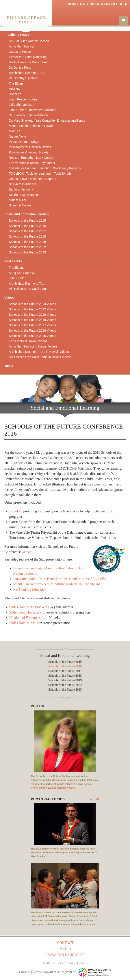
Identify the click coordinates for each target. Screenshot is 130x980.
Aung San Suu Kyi (21, 46)
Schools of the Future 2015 (27, 221)
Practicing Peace (17, 35)
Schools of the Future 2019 (27, 242)
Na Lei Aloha (18, 136)
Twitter (121, 4)
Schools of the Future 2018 (27, 236)
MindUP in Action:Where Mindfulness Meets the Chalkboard (57, 584)
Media (9, 366)
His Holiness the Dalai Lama (28, 62)
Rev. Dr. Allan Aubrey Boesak (29, 41)
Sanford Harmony (21, 189)
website (27, 552)
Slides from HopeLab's (25, 612)
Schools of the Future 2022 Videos (32, 309)
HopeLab (15, 94)
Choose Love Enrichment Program (32, 179)
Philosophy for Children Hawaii (30, 147)
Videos (9, 298)
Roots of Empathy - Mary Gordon (31, 158)
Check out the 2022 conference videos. (53, 788)
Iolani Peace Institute (23, 99)
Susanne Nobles (20, 205)
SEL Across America (23, 184)
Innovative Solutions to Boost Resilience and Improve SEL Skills (59, 579)
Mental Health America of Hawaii (31, 126)
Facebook (126, 4)
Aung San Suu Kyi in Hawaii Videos (33, 346)
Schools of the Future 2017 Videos (32, 325)
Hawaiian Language (65, 955)
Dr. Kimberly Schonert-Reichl (29, 115)
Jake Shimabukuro (22, 105)
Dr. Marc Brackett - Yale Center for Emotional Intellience (47, 121)
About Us (76, 4)
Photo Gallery (102, 4)
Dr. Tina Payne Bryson (24, 195)
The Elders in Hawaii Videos (28, 341)
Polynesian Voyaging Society (29, 152)
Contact (65, 943)
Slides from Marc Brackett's (29, 607)
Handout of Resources (25, 618)
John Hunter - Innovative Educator (32, 110)
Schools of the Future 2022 (27, 247)
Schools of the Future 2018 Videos (32, 320)
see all (94, 799)
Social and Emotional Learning (27, 214)
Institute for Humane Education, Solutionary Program (45, 168)
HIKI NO (15, 89)
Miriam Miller (18, 200)
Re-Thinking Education (30, 589)
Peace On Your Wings (24, 142)
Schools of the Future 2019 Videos (32, 315)
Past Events (13, 261)
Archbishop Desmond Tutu (27, 73)
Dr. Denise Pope (20, 68)
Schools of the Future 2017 (27, 231)
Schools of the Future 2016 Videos (32, 330)
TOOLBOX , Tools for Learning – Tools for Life (40, 174)
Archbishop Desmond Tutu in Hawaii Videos (39, 352)
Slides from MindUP (24, 623)
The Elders (16, 83)
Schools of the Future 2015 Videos (32, 336)
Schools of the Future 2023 (27, 252)
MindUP (14, 131)
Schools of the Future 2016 (27, 226)
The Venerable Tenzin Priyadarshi (32, 163)
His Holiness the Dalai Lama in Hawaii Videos (40, 357)
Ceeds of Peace (20, 52)
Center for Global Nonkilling (28, 57)
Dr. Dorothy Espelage (23, 78)
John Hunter (17, 278)
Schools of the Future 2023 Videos (32, 304)
